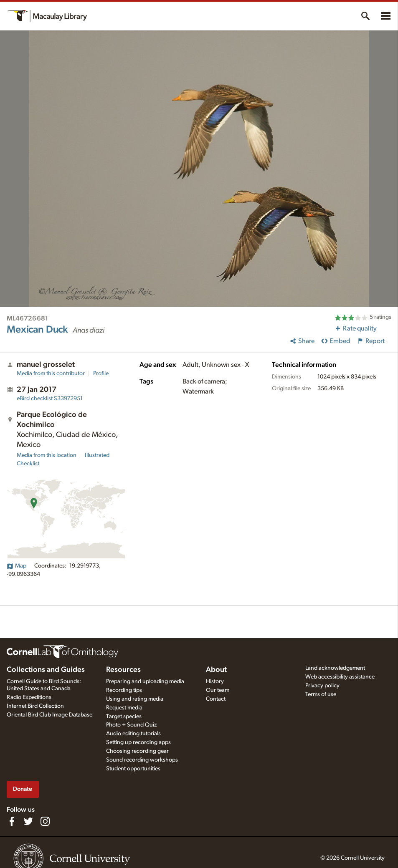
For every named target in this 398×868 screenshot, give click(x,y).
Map (16, 566)
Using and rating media (135, 699)
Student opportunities (133, 769)
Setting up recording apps (138, 742)
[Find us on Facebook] (12, 821)
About (216, 670)
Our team (218, 690)
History (215, 681)
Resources (123, 670)
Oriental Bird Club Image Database (49, 715)
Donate (23, 789)
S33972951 (50, 399)
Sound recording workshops (142, 760)
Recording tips (124, 690)
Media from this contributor (51, 373)
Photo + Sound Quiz (131, 725)
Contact (216, 699)
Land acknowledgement (335, 668)
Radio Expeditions (29, 697)
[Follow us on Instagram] (45, 821)
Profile (101, 373)
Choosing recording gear (137, 751)
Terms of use (321, 694)
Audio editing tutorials (133, 734)
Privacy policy (322, 686)
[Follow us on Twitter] (28, 821)
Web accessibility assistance (340, 677)
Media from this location (47, 455)
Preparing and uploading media (145, 681)
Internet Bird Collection (35, 706)
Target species (124, 717)
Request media (124, 708)
